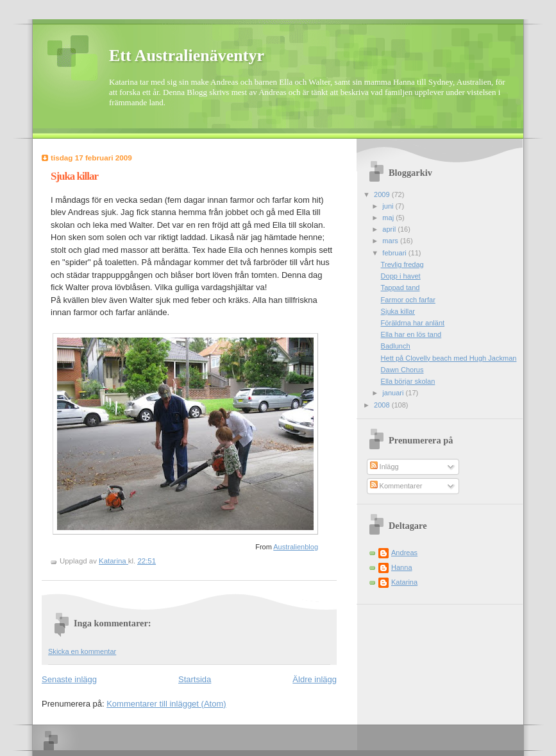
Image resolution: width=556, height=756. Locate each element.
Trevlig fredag (402, 264)
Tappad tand (400, 288)
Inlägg (384, 467)
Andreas (404, 553)
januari (394, 393)
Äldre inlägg (315, 679)
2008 (383, 405)
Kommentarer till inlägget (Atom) (166, 704)
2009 (383, 194)
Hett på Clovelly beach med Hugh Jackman (449, 358)
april (390, 229)
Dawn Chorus (402, 370)
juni (389, 206)
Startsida (195, 679)
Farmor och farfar (408, 300)
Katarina (404, 582)
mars (391, 241)
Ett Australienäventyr (187, 56)
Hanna (402, 567)
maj (389, 218)
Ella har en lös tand (411, 334)
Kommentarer (396, 486)
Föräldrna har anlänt (413, 323)
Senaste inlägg (69, 679)
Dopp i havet (401, 276)
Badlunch (396, 346)
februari (395, 253)
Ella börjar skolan (408, 381)
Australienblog (296, 547)
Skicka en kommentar (82, 651)
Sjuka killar (398, 311)
